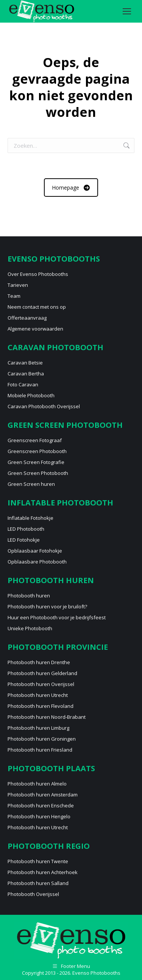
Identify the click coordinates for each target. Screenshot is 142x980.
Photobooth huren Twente (38, 861)
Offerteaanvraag (27, 318)
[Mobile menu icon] (127, 11)
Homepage (71, 188)
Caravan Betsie (25, 363)
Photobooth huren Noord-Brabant (47, 717)
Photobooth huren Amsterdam (43, 795)
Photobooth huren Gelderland (42, 673)
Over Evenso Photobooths (38, 274)
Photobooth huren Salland (38, 883)
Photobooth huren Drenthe (39, 662)
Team (14, 296)
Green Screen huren (31, 484)
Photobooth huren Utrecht (38, 695)
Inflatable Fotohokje (30, 518)
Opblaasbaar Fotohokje (35, 551)
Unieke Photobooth (30, 628)
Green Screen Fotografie (36, 462)
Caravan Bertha (26, 374)
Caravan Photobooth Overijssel (44, 406)
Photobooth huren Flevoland (41, 706)
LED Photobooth (26, 529)
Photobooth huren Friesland (40, 750)
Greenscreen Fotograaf (35, 440)
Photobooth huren (29, 596)
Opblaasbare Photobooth (37, 562)
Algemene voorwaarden (35, 329)
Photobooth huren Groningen (42, 739)
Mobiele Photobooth (31, 395)
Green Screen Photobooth (38, 473)
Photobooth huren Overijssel (41, 684)
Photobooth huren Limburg (38, 728)
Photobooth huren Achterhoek (43, 872)
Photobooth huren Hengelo (39, 816)
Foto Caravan (23, 384)
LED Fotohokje (24, 540)
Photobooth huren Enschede (41, 805)
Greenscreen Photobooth (37, 451)
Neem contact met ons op (37, 307)
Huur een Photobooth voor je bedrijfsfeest (57, 617)
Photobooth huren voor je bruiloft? (47, 606)
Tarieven (18, 285)
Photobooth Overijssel (33, 894)
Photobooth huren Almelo (37, 784)
